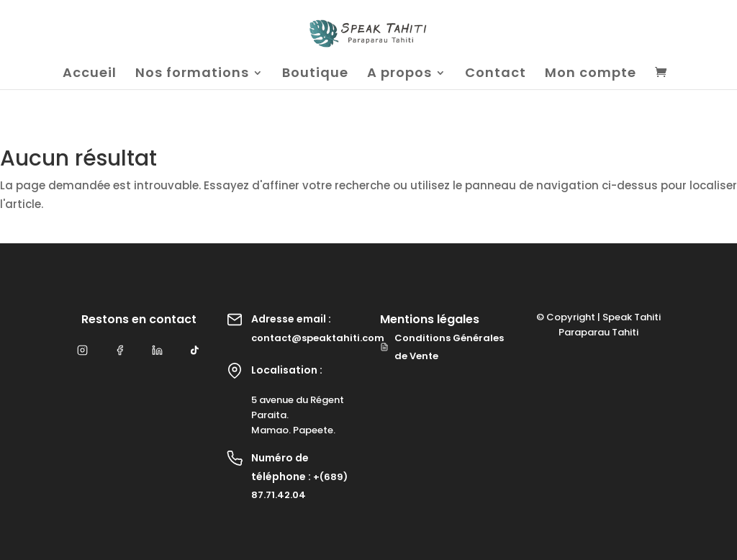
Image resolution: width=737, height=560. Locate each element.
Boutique (315, 74)
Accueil (90, 74)
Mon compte (591, 74)
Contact (496, 74)
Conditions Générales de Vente (442, 347)
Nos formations (192, 74)
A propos (399, 74)
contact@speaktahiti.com (318, 338)
